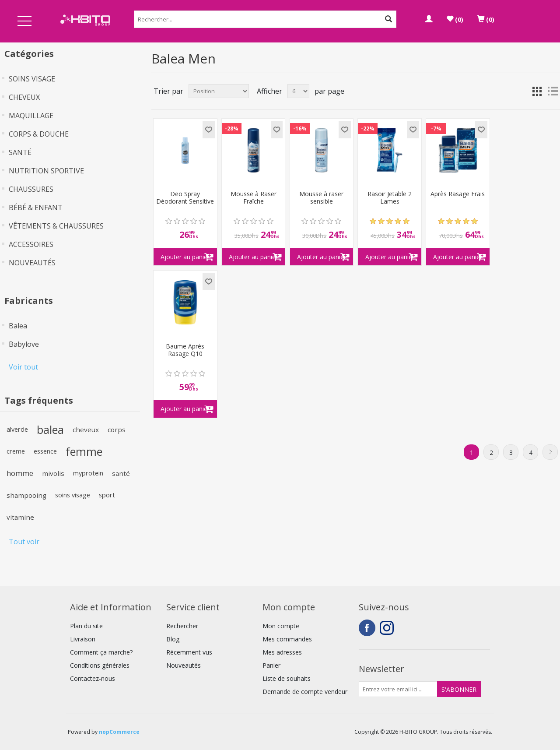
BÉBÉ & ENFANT (36, 208)
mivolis (53, 473)
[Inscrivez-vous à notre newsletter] (398, 689)
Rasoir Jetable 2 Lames (390, 198)
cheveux (86, 430)
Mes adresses (282, 652)
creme (16, 451)
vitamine (20, 517)
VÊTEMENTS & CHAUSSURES (56, 226)
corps (117, 430)
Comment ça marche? (101, 652)
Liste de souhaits (287, 678)
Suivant (550, 452)
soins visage (73, 495)
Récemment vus (189, 652)
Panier (271, 665)
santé (121, 473)
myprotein (88, 473)
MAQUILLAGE (31, 116)
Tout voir (24, 542)
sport (107, 495)
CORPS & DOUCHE (39, 134)
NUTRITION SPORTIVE (46, 171)
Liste (553, 91)
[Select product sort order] (219, 91)
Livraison (83, 639)
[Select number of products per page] (298, 91)
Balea (18, 326)
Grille (537, 91)
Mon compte (281, 626)
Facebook (367, 628)
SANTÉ (20, 152)
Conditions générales (100, 665)
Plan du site (86, 626)
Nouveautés (184, 665)
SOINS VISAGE (32, 79)
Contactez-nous (93, 678)
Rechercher (182, 626)
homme (20, 473)
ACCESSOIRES (31, 244)
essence (45, 451)
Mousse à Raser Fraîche (254, 198)
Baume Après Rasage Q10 (185, 350)
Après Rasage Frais (458, 194)
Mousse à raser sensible (321, 198)
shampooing (26, 495)
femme (84, 451)
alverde (17, 429)
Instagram (388, 628)
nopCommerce (119, 732)
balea (50, 430)
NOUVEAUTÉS (32, 263)
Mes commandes (287, 639)
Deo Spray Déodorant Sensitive (185, 198)
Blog (173, 639)
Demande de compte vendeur (305, 692)
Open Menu (24, 22)
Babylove (24, 344)
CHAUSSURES (31, 189)
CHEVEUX (24, 97)
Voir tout (23, 367)
